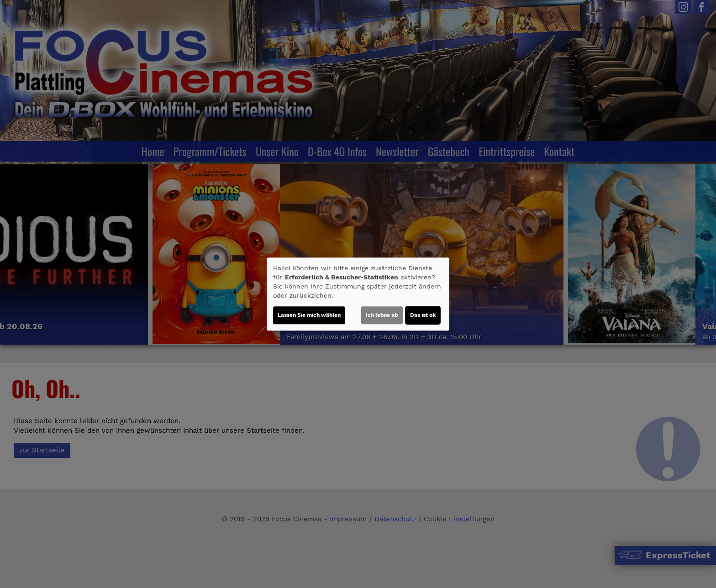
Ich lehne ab (382, 315)
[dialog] (358, 294)
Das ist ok (423, 315)
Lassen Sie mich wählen (309, 315)
